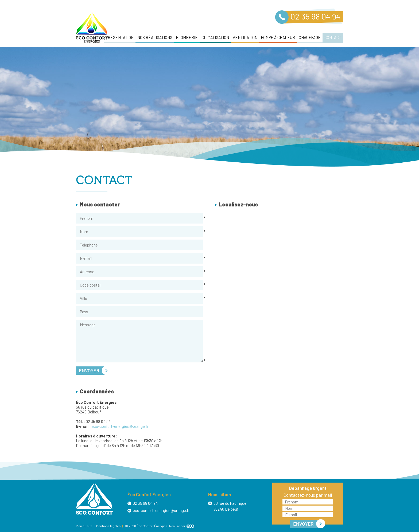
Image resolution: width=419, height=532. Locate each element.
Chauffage (310, 37)
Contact (333, 37)
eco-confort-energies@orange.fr (120, 426)
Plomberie (187, 37)
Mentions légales (108, 526)
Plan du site (84, 526)
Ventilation (245, 37)
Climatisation (215, 37)
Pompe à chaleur (278, 37)
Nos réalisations (155, 37)
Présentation (120, 37)
